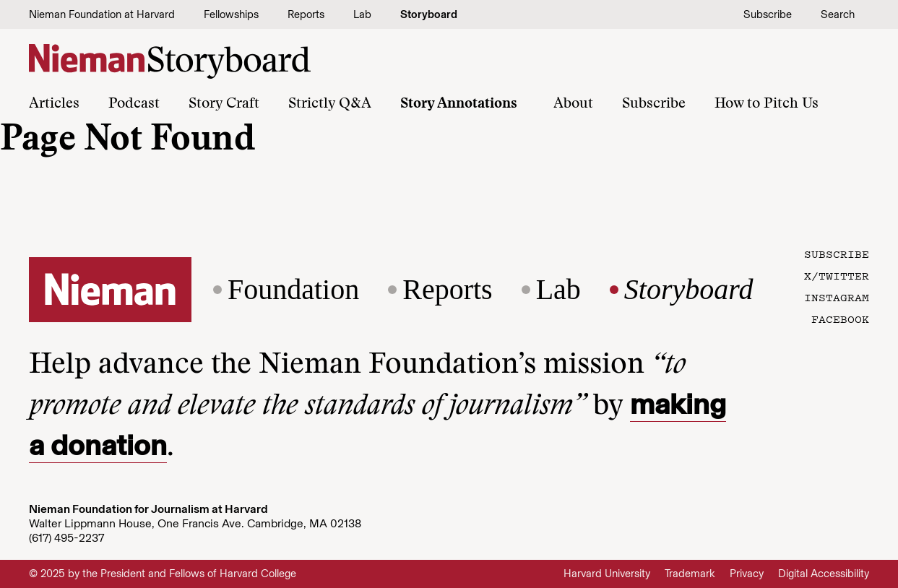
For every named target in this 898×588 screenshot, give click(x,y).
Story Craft (224, 104)
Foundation (293, 290)
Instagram (837, 297)
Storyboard (429, 14)
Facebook (840, 319)
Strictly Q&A (330, 104)
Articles (54, 104)
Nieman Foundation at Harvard (102, 14)
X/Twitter (837, 275)
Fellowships (231, 14)
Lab (362, 14)
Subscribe (768, 14)
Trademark (690, 574)
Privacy (747, 574)
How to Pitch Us (767, 104)
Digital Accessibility (824, 574)
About (573, 104)
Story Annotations (459, 104)
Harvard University (607, 574)
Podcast (134, 104)
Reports (306, 14)
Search (838, 14)
